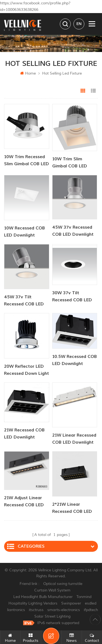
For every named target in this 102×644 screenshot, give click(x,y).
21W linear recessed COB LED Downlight (74, 439)
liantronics (16, 610)
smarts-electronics (64, 610)
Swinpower (71, 603)
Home (28, 73)
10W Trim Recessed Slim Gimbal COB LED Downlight (27, 161)
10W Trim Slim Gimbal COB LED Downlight (70, 163)
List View (93, 91)
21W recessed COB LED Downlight (24, 434)
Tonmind (84, 597)
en (79, 24)
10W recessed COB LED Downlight (24, 232)
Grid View (83, 91)
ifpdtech (91, 610)
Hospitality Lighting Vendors (33, 603)
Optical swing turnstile (63, 584)
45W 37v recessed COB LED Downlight (73, 231)
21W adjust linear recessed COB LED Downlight (24, 502)
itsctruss (36, 610)
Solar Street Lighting (52, 616)
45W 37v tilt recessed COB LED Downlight (24, 301)
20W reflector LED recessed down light (27, 370)
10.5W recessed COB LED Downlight (75, 360)
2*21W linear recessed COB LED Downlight (72, 508)
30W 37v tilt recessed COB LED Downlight (72, 297)
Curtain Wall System (52, 590)
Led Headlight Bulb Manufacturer (43, 597)
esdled (91, 603)
